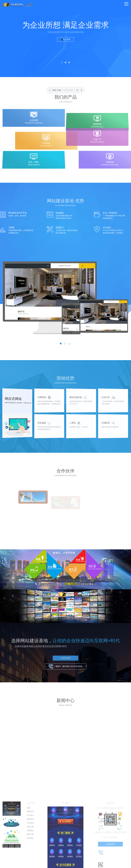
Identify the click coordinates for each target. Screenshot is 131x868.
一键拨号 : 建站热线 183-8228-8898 (65, 666)
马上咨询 (66, 40)
